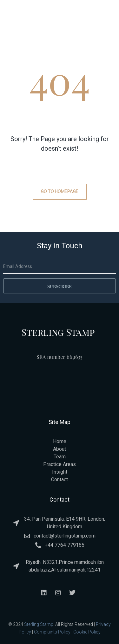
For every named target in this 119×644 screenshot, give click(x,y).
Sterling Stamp (39, 624)
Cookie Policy (87, 632)
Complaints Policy (52, 632)
